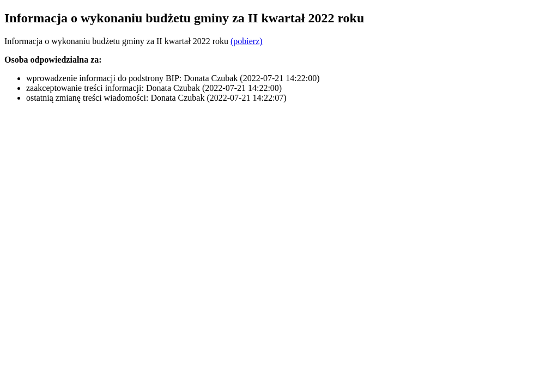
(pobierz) (247, 41)
